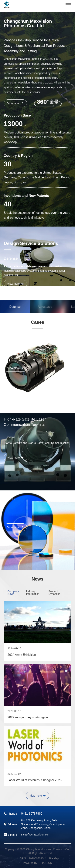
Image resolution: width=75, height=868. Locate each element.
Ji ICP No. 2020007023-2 (31, 858)
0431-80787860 (32, 814)
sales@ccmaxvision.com (36, 835)
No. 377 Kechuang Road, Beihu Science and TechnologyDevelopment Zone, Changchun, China (43, 824)
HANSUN (46, 863)
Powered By (30, 863)
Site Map (54, 858)
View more (15, 103)
